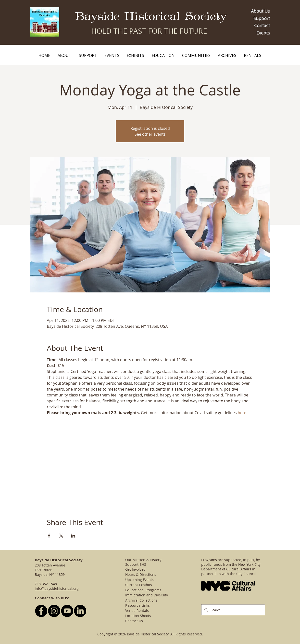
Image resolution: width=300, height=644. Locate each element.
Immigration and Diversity (147, 595)
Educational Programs (143, 590)
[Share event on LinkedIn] (73, 536)
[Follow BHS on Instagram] (54, 611)
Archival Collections (141, 600)
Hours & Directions (141, 574)
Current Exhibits (139, 585)
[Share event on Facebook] (49, 536)
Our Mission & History (143, 560)
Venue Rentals (137, 611)
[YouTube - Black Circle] (67, 611)
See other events (150, 134)
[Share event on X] (61, 536)
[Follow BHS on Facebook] (41, 611)
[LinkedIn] (80, 611)
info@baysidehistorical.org (57, 588)
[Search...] (233, 610)
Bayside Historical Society (151, 17)
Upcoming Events (139, 580)
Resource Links (137, 605)
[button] (64, 55)
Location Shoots (138, 616)
